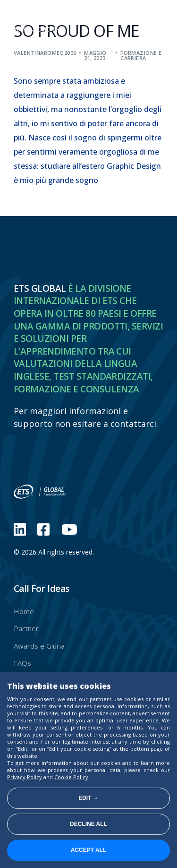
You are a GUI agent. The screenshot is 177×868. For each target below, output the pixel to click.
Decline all (88, 824)
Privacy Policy (25, 777)
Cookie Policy (71, 777)
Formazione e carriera (141, 55)
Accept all (89, 850)
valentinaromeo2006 (45, 53)
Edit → (88, 798)
